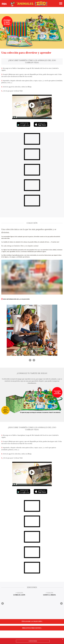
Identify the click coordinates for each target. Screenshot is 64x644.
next (34, 360)
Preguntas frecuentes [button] (32, 628)
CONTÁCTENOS (33, 641)
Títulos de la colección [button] (32, 621)
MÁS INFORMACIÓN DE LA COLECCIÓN (16, 299)
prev (30, 360)
